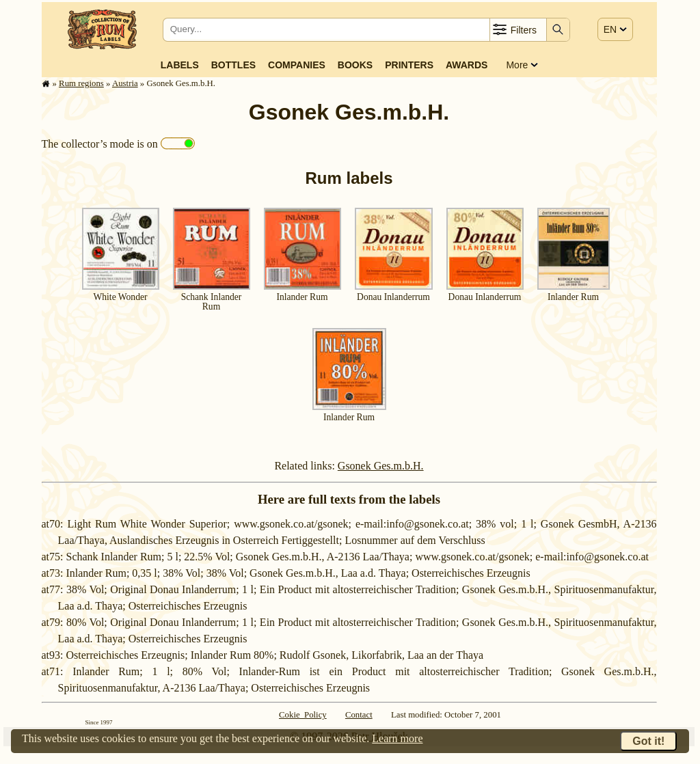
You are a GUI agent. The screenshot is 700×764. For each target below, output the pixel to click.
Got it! (648, 741)
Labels (180, 65)
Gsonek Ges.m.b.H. (381, 466)
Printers (409, 65)
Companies (297, 65)
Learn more (397, 738)
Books (355, 65)
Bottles (233, 65)
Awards (467, 65)
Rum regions (81, 83)
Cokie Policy (303, 715)
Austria (125, 83)
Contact (359, 715)
